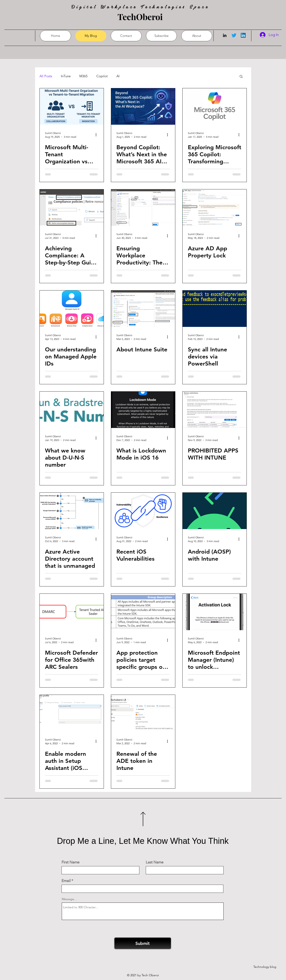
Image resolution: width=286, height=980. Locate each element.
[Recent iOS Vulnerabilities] (143, 511)
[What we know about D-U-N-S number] (72, 410)
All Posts (46, 76)
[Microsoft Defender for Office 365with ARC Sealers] (72, 612)
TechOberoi (140, 17)
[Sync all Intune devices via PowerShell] (215, 309)
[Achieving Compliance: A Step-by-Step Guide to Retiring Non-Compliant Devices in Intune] (72, 208)
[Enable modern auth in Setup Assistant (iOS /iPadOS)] (72, 713)
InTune (66, 76)
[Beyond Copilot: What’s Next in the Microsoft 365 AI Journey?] (143, 106)
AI (118, 76)
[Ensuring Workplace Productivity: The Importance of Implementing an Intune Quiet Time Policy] (143, 208)
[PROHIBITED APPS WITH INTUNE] (215, 410)
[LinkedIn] (225, 35)
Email (66, 881)
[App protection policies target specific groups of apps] (143, 612)
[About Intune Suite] (143, 309)
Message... (69, 899)
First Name (70, 862)
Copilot (102, 76)
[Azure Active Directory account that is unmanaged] (72, 511)
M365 (83, 76)
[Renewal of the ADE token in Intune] (143, 713)
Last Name (155, 862)
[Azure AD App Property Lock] (215, 208)
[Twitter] (234, 35)
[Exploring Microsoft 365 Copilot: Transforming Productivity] (215, 106)
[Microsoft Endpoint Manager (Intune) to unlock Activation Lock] (215, 612)
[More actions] (98, 135)
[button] (241, 77)
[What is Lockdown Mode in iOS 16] (143, 410)
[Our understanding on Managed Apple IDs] (72, 309)
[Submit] (143, 943)
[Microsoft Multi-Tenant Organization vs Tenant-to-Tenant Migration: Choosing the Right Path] (72, 106)
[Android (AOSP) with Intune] (215, 511)
